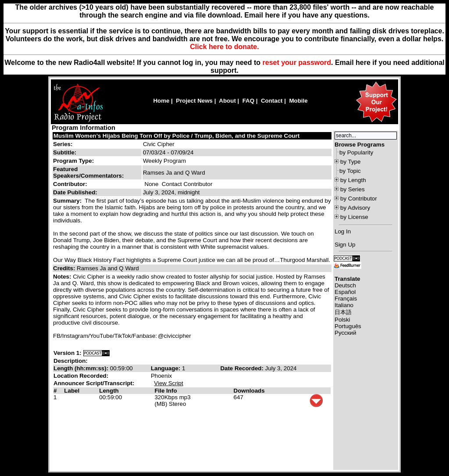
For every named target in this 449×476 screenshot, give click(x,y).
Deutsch (345, 285)
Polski (342, 320)
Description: (71, 361)
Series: (63, 144)
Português (348, 326)
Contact (272, 101)
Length (109, 391)
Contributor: (70, 184)
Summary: (68, 201)
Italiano (344, 305)
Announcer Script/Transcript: (94, 383)
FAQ (248, 101)
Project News (194, 101)
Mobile (298, 101)
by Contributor (359, 199)
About (227, 101)
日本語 (343, 312)
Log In (343, 231)
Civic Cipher (159, 144)
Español (345, 292)
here (363, 63)
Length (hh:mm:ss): (82, 368)
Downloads (249, 391)
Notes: (63, 277)
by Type (350, 162)
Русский (345, 333)
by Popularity (356, 152)
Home (161, 101)
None (152, 184)
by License (354, 217)
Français (346, 299)
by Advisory (355, 208)
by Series (353, 189)
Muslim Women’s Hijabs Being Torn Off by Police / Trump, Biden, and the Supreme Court (176, 136)
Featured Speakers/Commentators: (88, 172)
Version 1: (68, 353)
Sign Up (345, 245)
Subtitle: (65, 152)
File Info (166, 391)
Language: (166, 368)
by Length (353, 180)
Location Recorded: (81, 376)
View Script (168, 383)
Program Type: (73, 161)
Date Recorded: (242, 368)
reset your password (297, 63)
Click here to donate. (224, 47)
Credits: (65, 268)
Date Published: (75, 192)
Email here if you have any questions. (307, 15)
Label (72, 391)
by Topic (350, 171)
